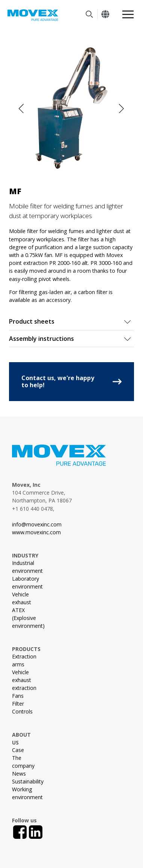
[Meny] (128, 14)
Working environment (27, 793)
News (19, 774)
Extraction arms (24, 660)
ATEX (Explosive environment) (28, 618)
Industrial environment (27, 567)
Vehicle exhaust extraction (24, 680)
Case (18, 750)
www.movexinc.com (36, 532)
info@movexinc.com (37, 524)
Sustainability (28, 781)
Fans (18, 696)
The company (23, 762)
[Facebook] (20, 832)
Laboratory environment (27, 583)
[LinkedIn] (36, 832)
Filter (18, 704)
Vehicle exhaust (22, 598)
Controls (22, 711)
